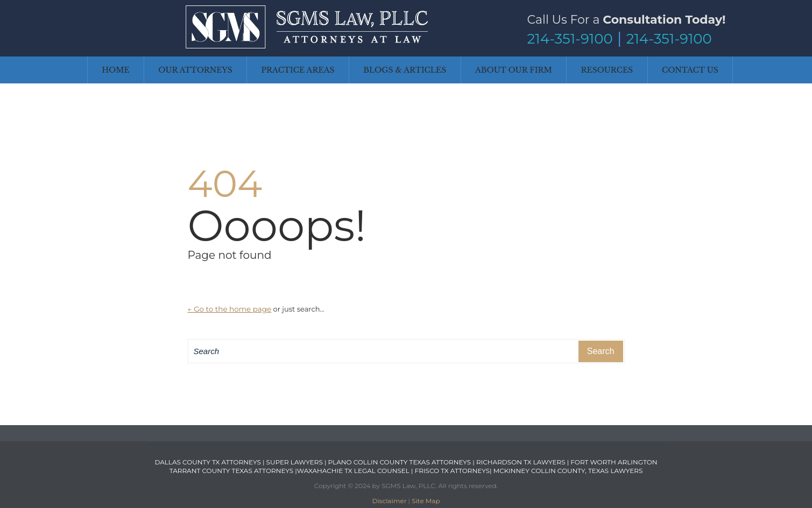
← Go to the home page (230, 309)
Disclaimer (389, 501)
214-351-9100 (570, 39)
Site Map (426, 501)
